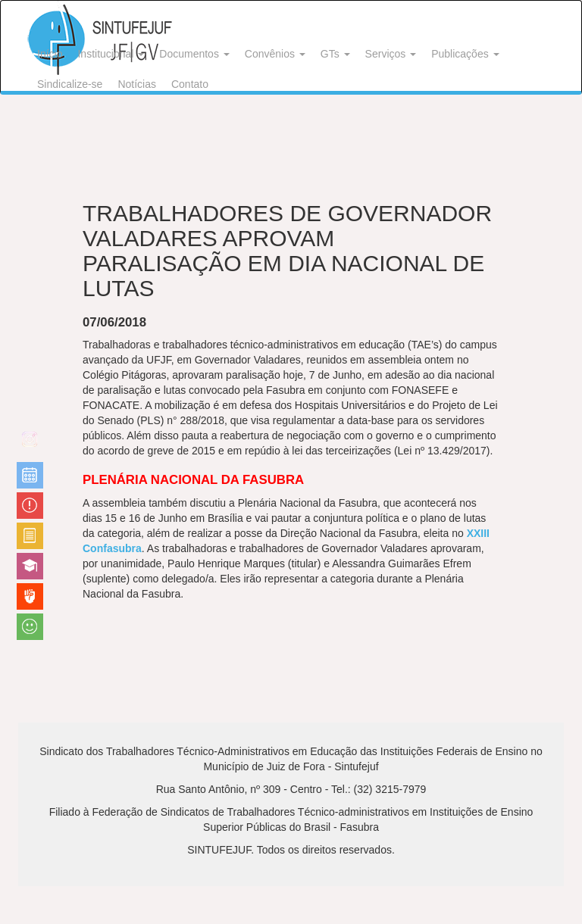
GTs (335, 54)
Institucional (111, 54)
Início (50, 54)
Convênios (275, 54)
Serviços (391, 54)
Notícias (137, 84)
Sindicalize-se (70, 84)
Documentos (194, 54)
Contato (190, 84)
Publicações (465, 54)
